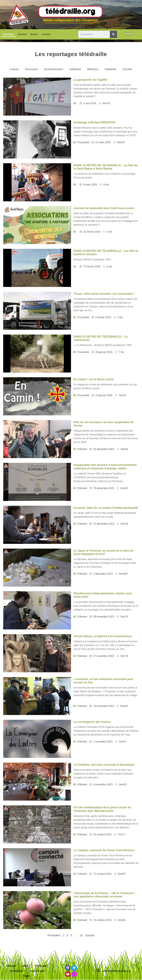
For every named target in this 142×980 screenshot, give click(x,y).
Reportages (8, 34)
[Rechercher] (113, 34)
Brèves (34, 34)
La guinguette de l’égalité (90, 80)
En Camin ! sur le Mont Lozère (94, 379)
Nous (25, 966)
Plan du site (37, 971)
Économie (32, 69)
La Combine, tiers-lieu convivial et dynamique (104, 765)
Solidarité (110, 69)
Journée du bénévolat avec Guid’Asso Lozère (104, 208)
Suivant (90, 935)
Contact (11, 966)
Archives (46, 34)
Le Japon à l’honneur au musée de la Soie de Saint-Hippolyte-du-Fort (103, 552)
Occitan (127, 69)
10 (81, 935)
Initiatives (75, 69)
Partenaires (16, 971)
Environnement (53, 69)
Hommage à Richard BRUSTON (94, 122)
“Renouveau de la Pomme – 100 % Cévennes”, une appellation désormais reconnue (104, 895)
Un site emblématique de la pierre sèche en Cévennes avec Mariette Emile (102, 809)
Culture (14, 69)
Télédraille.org (70, 12)
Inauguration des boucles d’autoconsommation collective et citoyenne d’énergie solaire (105, 467)
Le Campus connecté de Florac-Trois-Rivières (104, 850)
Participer (41, 966)
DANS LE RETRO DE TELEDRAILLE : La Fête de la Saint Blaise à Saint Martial (106, 167)
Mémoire (93, 69)
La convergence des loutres (92, 722)
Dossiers (22, 34)
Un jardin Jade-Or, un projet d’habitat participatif (106, 508)
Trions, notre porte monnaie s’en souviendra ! (104, 294)
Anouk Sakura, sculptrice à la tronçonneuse (103, 636)
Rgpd (27, 976)
